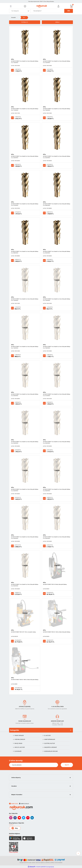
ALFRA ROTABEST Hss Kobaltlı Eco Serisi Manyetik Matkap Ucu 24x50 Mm (57, 442)
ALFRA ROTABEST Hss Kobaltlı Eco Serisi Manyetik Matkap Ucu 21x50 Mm (57, 395)
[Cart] (71, 6)
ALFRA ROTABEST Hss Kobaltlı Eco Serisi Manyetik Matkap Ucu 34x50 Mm (57, 538)
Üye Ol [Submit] (67, 765)
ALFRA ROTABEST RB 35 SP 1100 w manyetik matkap (23, 632)
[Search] (52, 11)
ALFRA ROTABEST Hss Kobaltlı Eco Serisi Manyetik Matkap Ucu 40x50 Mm (57, 252)
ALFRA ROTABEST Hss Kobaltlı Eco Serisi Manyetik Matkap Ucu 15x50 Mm (25, 62)
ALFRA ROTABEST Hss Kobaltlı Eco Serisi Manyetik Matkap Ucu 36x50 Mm (25, 585)
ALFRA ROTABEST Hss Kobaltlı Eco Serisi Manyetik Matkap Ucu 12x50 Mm (25, 300)
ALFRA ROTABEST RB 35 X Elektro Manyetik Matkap (55, 584)
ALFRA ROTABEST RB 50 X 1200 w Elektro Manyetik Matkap (57, 632)
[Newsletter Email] (34, 765)
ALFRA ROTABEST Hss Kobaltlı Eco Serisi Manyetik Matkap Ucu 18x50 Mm (57, 347)
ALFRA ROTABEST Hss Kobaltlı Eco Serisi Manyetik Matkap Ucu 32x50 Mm (25, 538)
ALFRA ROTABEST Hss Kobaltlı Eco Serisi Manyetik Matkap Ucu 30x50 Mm (57, 490)
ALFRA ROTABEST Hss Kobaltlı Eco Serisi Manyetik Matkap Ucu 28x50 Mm (57, 205)
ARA (69, 11)
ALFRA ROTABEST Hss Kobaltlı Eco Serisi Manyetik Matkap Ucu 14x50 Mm (25, 347)
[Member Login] (58, 6)
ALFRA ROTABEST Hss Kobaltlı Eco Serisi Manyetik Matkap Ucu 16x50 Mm (57, 62)
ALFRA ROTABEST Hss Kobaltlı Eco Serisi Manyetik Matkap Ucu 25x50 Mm (57, 157)
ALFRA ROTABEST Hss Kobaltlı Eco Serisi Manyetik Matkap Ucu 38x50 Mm (25, 252)
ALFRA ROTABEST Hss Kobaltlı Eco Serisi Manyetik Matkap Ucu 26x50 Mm (25, 490)
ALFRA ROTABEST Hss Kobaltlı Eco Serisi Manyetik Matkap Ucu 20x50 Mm (25, 395)
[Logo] (42, 6)
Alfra (24, 18)
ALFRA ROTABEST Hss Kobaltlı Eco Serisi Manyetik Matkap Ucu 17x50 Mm (25, 109)
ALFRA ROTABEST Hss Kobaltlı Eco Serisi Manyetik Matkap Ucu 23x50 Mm (25, 157)
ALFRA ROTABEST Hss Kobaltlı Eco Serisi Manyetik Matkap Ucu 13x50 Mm (57, 300)
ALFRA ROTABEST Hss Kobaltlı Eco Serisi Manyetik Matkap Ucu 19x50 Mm (57, 109)
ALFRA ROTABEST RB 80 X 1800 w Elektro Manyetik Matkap (25, 680)
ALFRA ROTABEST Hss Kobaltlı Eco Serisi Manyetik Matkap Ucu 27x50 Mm (25, 205)
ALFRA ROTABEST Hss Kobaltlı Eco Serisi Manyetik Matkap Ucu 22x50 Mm (25, 442)
